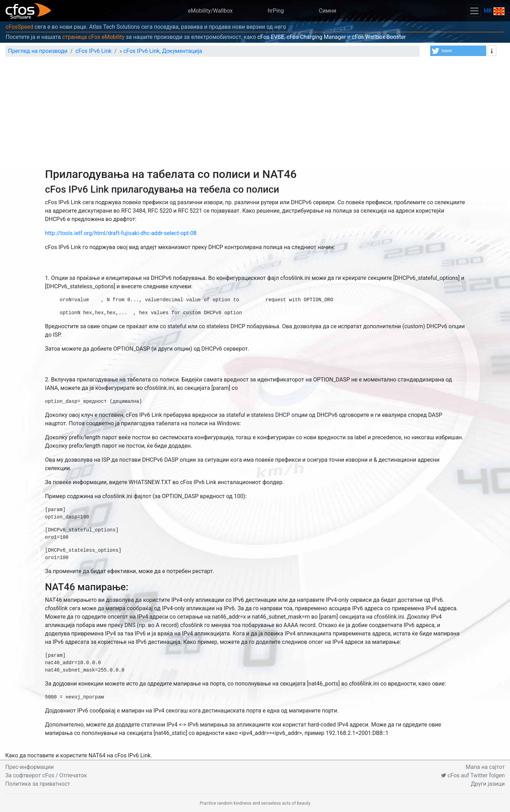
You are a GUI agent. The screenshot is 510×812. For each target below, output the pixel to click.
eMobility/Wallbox (210, 11)
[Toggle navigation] (474, 11)
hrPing (276, 11)
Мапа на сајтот (485, 767)
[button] (458, 51)
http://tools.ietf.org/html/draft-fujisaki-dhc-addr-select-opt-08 (121, 233)
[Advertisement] (255, 115)
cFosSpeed (19, 27)
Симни (328, 11)
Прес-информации (29, 767)
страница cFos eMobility (93, 37)
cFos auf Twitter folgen (473, 775)
